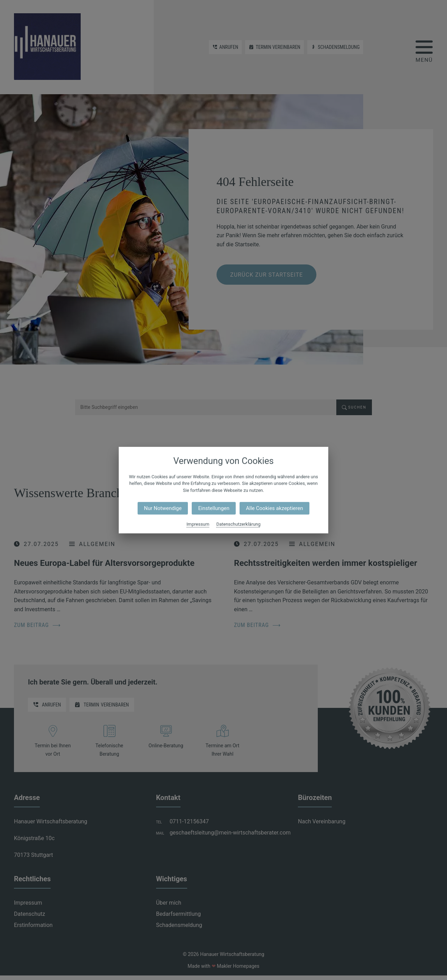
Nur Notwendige (163, 508)
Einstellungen (214, 508)
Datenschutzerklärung (238, 524)
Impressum (198, 524)
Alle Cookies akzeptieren (274, 508)
